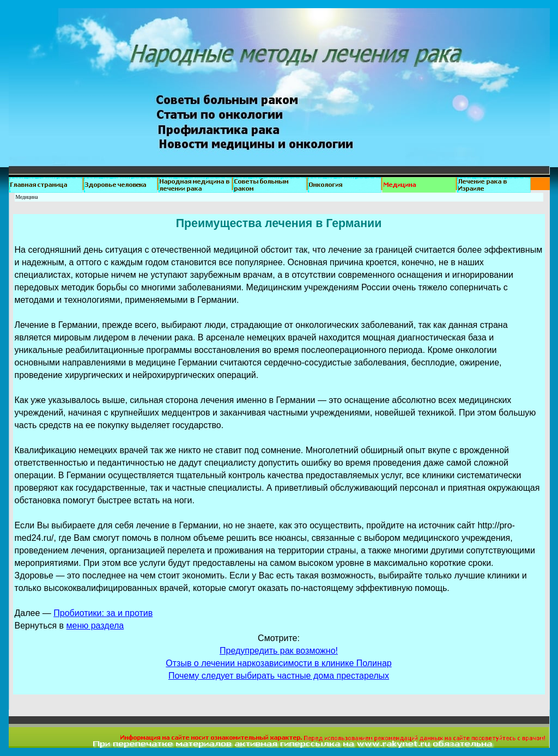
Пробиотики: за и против (103, 613)
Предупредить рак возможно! (279, 651)
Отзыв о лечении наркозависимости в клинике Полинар (278, 663)
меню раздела (95, 626)
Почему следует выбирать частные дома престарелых (279, 676)
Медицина (27, 197)
